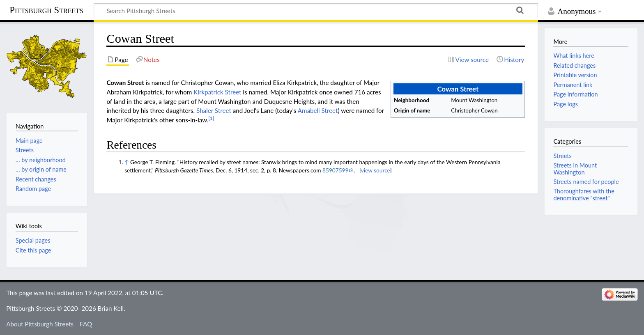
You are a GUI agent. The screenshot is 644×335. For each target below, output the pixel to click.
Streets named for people (586, 182)
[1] (212, 118)
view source (376, 170)
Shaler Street (214, 110)
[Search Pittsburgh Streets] (316, 10)
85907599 (335, 170)
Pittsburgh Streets (46, 10)
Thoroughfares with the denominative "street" (584, 194)
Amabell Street (318, 110)
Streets (562, 156)
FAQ (86, 324)
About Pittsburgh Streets (40, 324)
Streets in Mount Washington (575, 169)
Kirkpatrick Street (217, 92)
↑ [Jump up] (126, 162)
